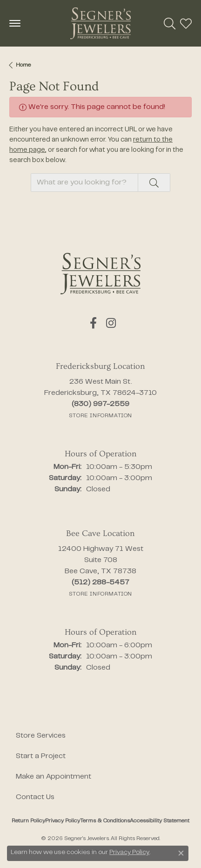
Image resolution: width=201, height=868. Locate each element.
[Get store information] (100, 416)
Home (23, 65)
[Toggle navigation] (15, 23)
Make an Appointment (54, 777)
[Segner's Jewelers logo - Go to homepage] (100, 23)
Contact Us (35, 797)
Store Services (41, 736)
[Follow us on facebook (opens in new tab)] (93, 323)
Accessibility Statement (160, 821)
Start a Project (41, 756)
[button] (170, 23)
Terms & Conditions (105, 821)
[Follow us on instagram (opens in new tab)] (111, 323)
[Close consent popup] (181, 853)
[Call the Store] (100, 404)
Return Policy (28, 821)
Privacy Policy (63, 821)
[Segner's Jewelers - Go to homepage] (100, 274)
